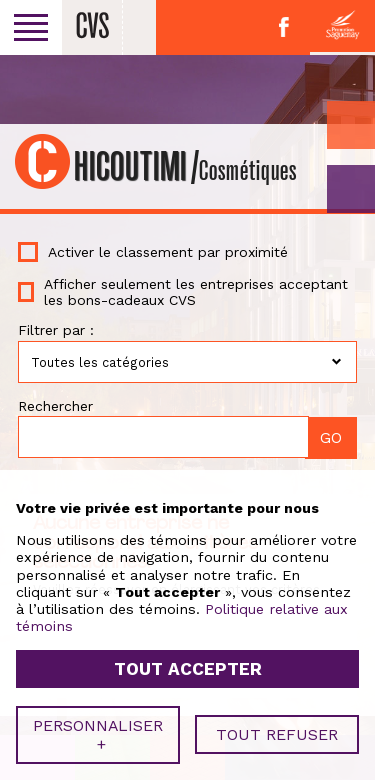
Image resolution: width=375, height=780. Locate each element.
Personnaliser (98, 730)
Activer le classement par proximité (168, 252)
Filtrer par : (56, 330)
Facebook (284, 27)
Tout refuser (277, 730)
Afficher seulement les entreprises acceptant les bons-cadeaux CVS (196, 292)
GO (351, 189)
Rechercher (55, 406)
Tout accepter (188, 665)
